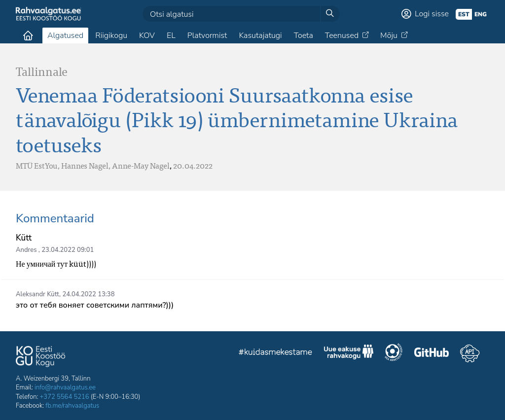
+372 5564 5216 (65, 397)
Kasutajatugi (260, 35)
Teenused (342, 35)
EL (171, 35)
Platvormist (207, 35)
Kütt (24, 238)
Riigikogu (111, 35)
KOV (147, 35)
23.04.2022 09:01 (68, 250)
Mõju (389, 35)
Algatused (65, 35)
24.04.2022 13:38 (88, 294)
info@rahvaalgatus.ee (65, 387)
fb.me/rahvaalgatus (72, 406)
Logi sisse (432, 14)
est (464, 14)
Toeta (304, 35)
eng (481, 14)
